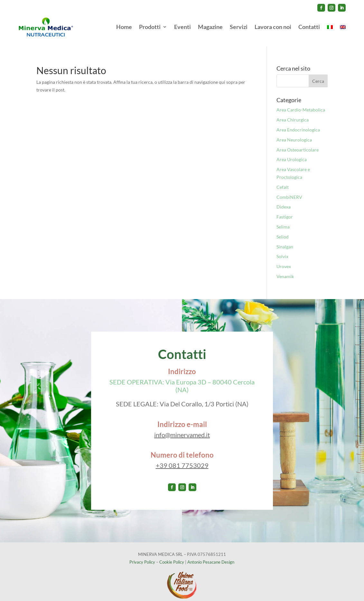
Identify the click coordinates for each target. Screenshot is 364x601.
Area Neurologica (294, 133)
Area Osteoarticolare (298, 143)
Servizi (239, 27)
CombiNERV (289, 190)
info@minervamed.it (182, 428)
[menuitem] (330, 27)
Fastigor (285, 210)
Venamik (285, 270)
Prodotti (150, 27)
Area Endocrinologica (298, 123)
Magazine (210, 27)
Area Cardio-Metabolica (301, 103)
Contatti (309, 27)
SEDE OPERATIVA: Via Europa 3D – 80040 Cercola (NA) (182, 379)
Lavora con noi (273, 27)
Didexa (284, 200)
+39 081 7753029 (182, 459)
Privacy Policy (142, 555)
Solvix (282, 250)
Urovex (284, 260)
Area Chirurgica (293, 113)
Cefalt (283, 180)
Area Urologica (292, 153)
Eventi (182, 27)
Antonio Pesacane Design (211, 555)
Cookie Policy (172, 555)
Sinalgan (285, 240)
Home (124, 27)
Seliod (283, 230)
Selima (283, 220)
